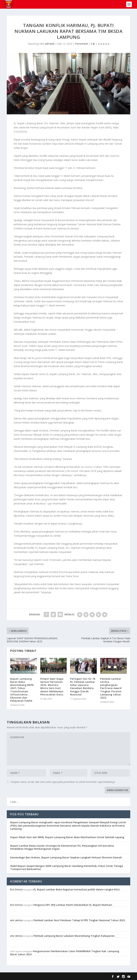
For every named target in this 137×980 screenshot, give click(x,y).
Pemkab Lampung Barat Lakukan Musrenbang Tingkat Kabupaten (74, 936)
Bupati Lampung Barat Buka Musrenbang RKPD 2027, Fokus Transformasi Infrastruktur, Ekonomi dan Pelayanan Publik (22, 690)
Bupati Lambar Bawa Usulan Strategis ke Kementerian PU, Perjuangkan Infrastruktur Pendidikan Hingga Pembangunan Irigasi (62, 847)
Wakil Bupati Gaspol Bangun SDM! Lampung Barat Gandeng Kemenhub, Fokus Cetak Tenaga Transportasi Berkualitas (67, 867)
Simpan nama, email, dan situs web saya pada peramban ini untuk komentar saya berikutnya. (63, 782)
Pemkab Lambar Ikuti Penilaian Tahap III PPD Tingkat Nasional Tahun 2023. (80, 920)
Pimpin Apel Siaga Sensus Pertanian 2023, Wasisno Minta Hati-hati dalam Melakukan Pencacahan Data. (52, 687)
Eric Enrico (16, 889)
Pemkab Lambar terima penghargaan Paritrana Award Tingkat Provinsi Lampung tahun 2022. (111, 688)
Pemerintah (82, 44)
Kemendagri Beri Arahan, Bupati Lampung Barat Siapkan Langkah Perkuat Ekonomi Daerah (66, 857)
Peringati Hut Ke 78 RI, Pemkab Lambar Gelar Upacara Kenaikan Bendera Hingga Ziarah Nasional (83, 687)
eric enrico (16, 920)
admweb (50, 44)
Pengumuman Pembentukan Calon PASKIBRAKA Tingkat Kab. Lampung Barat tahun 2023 (65, 953)
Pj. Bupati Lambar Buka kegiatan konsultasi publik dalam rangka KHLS (77, 889)
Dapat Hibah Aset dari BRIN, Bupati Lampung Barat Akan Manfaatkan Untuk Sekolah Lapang (67, 837)
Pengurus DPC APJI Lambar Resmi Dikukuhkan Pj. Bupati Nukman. (73, 905)
